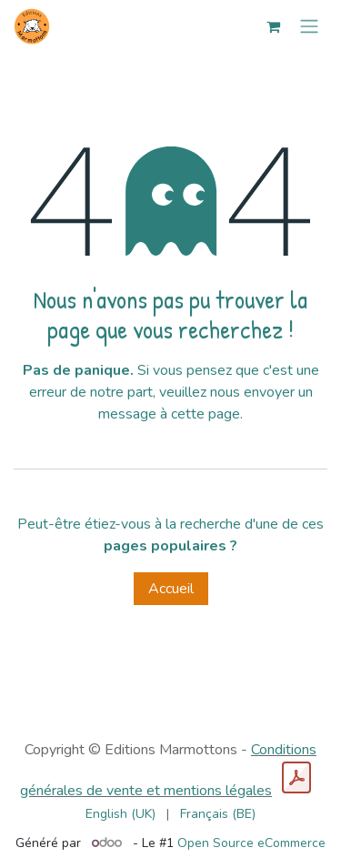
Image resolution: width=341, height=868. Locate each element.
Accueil (171, 589)
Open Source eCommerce (251, 843)
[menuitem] (120, 814)
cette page (206, 414)
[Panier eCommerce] (273, 26)
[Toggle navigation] (309, 26)
